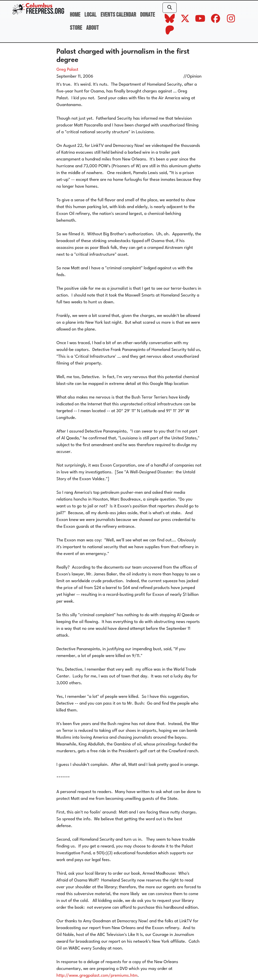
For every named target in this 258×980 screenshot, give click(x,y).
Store (76, 28)
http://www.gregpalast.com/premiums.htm (97, 976)
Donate (148, 15)
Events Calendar (118, 15)
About (92, 28)
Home (75, 15)
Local (90, 15)
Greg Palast (67, 70)
